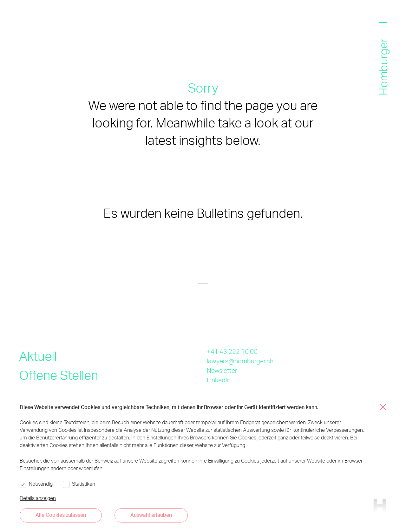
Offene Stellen (59, 375)
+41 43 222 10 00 (232, 351)
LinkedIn (219, 380)
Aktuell (38, 356)
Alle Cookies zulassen (61, 515)
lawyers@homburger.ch (240, 361)
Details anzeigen (38, 498)
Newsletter (222, 370)
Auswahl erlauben (151, 515)
